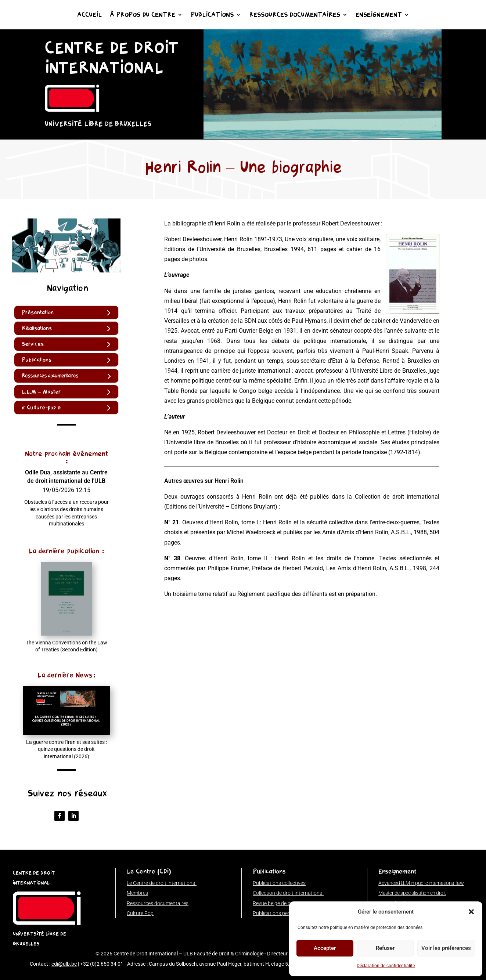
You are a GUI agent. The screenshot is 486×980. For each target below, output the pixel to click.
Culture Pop (140, 913)
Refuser (385, 948)
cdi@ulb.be (64, 964)
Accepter (325, 948)
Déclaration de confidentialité (386, 966)
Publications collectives (279, 883)
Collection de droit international (288, 893)
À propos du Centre (143, 15)
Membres (137, 893)
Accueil (89, 15)
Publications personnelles (282, 913)
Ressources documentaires (295, 15)
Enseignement (379, 15)
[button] (471, 912)
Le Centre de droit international (162, 883)
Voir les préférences (446, 948)
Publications (212, 15)
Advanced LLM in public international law (421, 883)
